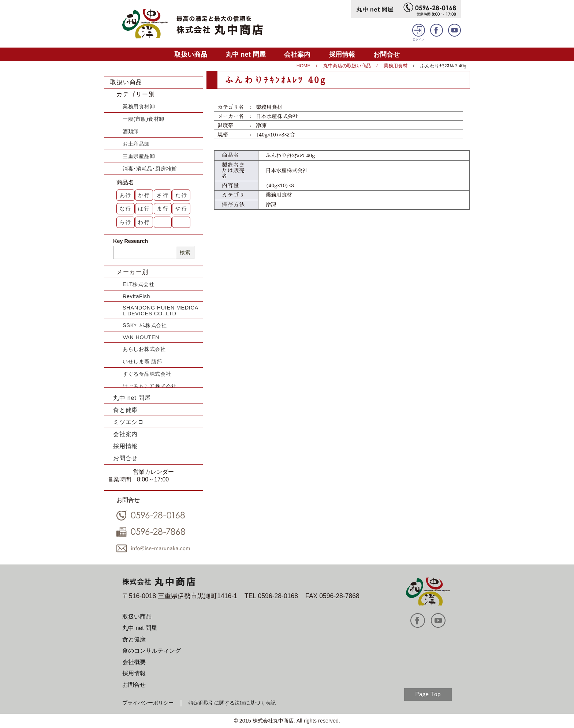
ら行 (126, 222)
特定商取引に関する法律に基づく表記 (232, 703)
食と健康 (125, 410)
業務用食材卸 (139, 106)
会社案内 (297, 54)
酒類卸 (131, 131)
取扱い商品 (191, 54)
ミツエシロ (128, 422)
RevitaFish (136, 296)
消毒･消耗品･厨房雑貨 (150, 169)
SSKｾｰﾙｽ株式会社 (145, 325)
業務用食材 (396, 66)
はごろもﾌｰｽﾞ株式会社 (150, 386)
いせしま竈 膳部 (142, 361)
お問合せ (387, 54)
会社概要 (134, 662)
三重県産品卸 (139, 156)
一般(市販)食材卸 (143, 119)
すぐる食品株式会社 (147, 374)
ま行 (163, 209)
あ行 (126, 195)
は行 (144, 209)
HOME (303, 66)
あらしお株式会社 (144, 349)
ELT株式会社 (138, 284)
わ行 (144, 222)
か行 (144, 195)
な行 (126, 209)
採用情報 (342, 54)
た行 (182, 195)
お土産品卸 (136, 144)
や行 (182, 209)
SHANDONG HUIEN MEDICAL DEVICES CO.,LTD (161, 311)
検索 (185, 252)
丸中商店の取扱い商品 (347, 66)
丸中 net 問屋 (246, 54)
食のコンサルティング (152, 651)
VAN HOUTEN (141, 337)
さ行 (163, 195)
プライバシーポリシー (148, 703)
